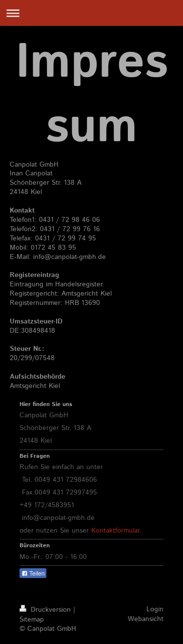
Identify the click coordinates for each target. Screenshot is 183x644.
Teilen (33, 574)
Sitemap (32, 620)
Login (155, 609)
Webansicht (146, 619)
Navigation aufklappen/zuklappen (91, 13)
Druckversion (46, 610)
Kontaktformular (115, 531)
